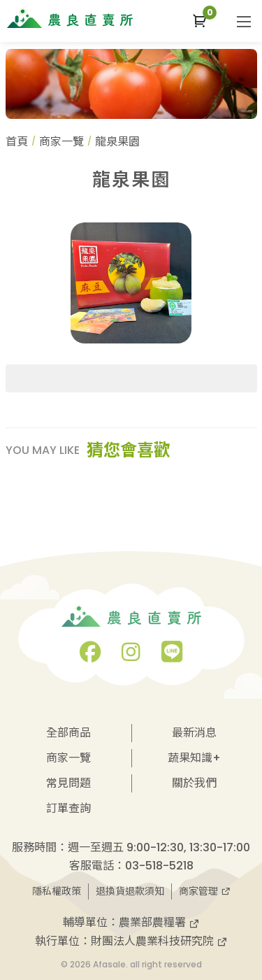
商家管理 (205, 891)
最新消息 (194, 733)
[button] (199, 21)
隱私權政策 (57, 891)
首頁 (17, 142)
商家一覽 (61, 142)
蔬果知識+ (194, 758)
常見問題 (68, 783)
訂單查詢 (68, 808)
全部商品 (68, 733)
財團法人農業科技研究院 (159, 941)
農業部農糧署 (159, 922)
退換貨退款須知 (130, 891)
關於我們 (194, 783)
